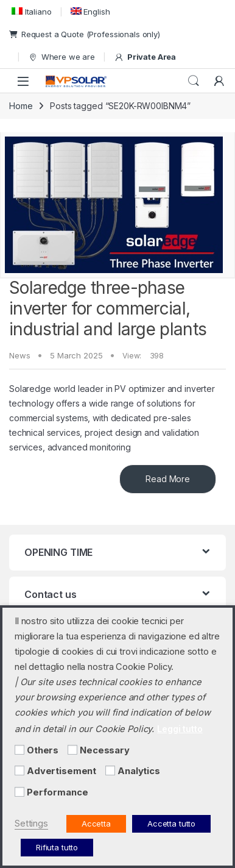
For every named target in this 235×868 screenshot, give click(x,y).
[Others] (19, 750)
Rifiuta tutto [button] (57, 847)
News (19, 355)
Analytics (139, 771)
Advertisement (61, 771)
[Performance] (19, 792)
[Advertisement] (19, 770)
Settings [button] (31, 824)
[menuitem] (30, 11)
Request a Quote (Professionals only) (85, 34)
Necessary (105, 750)
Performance (57, 792)
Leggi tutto (180, 729)
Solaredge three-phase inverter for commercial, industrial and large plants (108, 308)
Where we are (61, 57)
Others (43, 750)
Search (194, 81)
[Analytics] (110, 770)
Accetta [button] (96, 824)
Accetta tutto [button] (171, 824)
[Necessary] (72, 750)
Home (21, 106)
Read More (168, 479)
